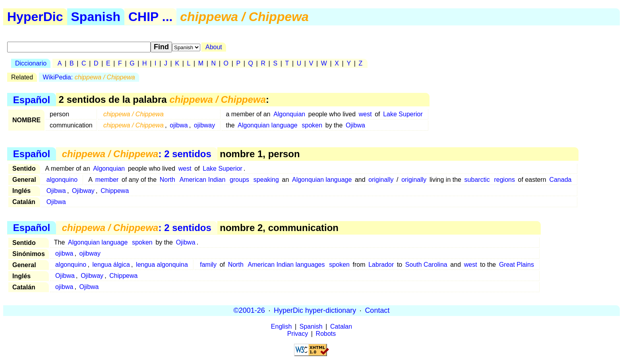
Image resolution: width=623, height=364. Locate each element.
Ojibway (83, 191)
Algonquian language (267, 125)
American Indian (203, 180)
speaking (266, 180)
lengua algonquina (162, 265)
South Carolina (426, 265)
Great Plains (517, 265)
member (107, 180)
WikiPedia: (89, 77)
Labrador (381, 265)
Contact (377, 310)
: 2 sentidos (137, 154)
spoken (312, 125)
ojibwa (179, 125)
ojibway (204, 125)
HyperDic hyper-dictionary (315, 310)
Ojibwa (355, 125)
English (281, 326)
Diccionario (31, 63)
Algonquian (289, 114)
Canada (560, 180)
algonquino (62, 180)
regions (504, 180)
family (208, 265)
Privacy (298, 334)
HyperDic (35, 17)
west (365, 114)
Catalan (341, 326)
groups (239, 180)
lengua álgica (111, 265)
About (214, 47)
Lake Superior (403, 114)
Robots (326, 334)
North (167, 180)
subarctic (477, 180)
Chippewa (115, 191)
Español (32, 99)
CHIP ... (150, 17)
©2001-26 (249, 310)
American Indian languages (286, 265)
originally (381, 180)
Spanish (96, 17)
